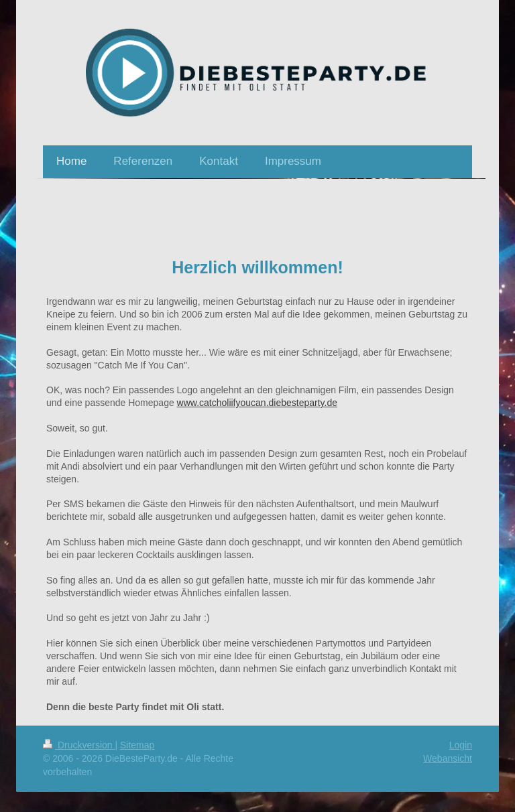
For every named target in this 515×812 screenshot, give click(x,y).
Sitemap (137, 745)
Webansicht (448, 758)
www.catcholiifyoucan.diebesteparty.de (257, 403)
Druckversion (79, 745)
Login (461, 745)
